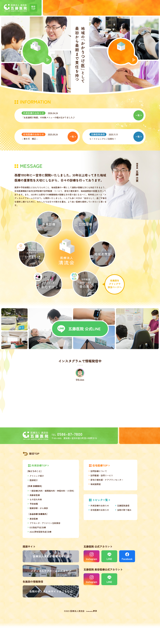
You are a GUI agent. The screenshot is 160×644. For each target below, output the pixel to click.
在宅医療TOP (100, 465)
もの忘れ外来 (36, 499)
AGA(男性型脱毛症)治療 (40, 532)
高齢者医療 (35, 495)
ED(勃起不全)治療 (38, 527)
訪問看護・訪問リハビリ (102, 475)
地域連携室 (96, 484)
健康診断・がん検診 (39, 508)
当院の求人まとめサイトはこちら (49, 591)
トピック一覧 (100, 500)
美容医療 (34, 519)
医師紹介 (34, 480)
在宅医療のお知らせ (34, 134)
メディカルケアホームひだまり (50, 571)
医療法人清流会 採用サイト (49, 556)
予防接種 (34, 504)
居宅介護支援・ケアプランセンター (107, 480)
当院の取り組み (124, 510)
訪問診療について (99, 471)
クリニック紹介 (37, 476)
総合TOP (34, 454)
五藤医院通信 (98, 134)
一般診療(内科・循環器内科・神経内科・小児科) (52, 491)
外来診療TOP (39, 465)
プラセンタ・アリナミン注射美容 (45, 523)
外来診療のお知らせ (34, 113)
